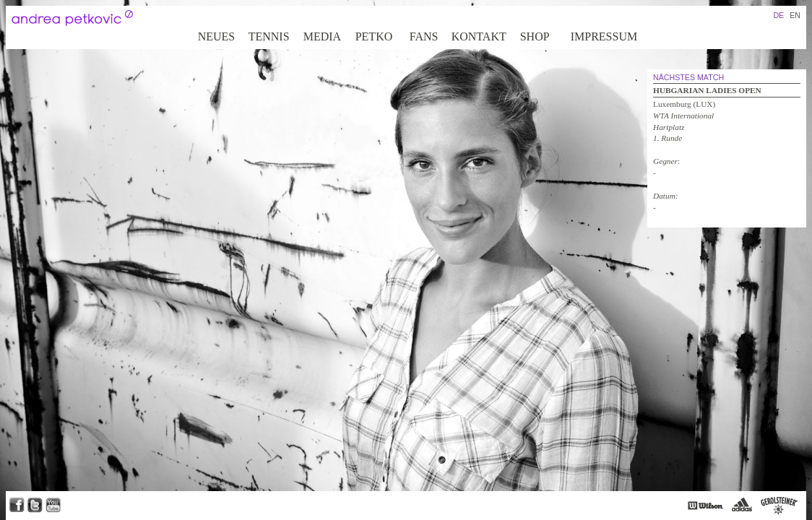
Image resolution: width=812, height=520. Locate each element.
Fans (424, 36)
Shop (535, 36)
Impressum (604, 36)
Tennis (269, 36)
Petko (374, 36)
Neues (217, 36)
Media (322, 36)
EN (795, 15)
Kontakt (479, 36)
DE (778, 15)
